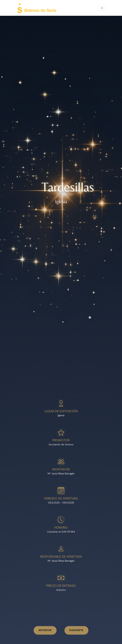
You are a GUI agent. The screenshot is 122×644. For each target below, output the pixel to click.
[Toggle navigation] (102, 8)
